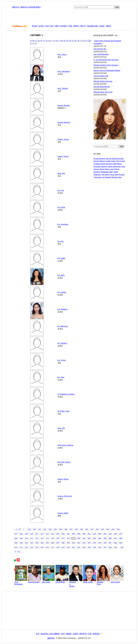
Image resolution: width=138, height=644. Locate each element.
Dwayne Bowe (35, 581)
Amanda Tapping (100, 166)
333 (50, 529)
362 (94, 534)
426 (100, 547)
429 (115, 547)
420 (68, 547)
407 (110, 543)
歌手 (52, 26)
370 (26, 538)
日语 (90, 634)
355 (58, 534)
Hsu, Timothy (63, 88)
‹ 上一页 (18, 529)
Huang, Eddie (63, 513)
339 (82, 529)
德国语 (69, 634)
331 (40, 529)
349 (26, 534)
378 (68, 538)
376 (58, 538)
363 (100, 534)
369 (21, 538)
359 (79, 534)
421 (73, 547)
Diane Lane (109, 169)
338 (76, 529)
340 (87, 529)
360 (84, 534)
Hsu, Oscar (62, 54)
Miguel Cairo (117, 177)
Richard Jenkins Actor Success (106, 65)
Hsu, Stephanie (64, 71)
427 (105, 547)
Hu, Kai (61, 241)
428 (110, 547)
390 (21, 543)
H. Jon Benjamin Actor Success (106, 60)
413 (32, 547)
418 (58, 547)
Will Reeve (118, 164)
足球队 (102, 26)
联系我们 (96, 634)
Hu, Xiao (61, 377)
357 (68, 534)
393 (37, 543)
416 (47, 547)
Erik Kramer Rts (100, 49)
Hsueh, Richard (64, 122)
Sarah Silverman (114, 166)
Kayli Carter (117, 581)
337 (71, 529)
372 (37, 538)
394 (42, 543)
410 (16, 547)
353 (47, 534)
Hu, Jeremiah (63, 224)
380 (79, 538)
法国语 (76, 634)
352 (42, 534)
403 (89, 543)
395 (47, 543)
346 (118, 529)
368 (16, 538)
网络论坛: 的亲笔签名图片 (31, 7)
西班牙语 (83, 634)
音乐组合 (64, 26)
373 (42, 538)
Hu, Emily (61, 207)
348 (21, 534)
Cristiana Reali (99, 164)
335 (61, 529)
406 (105, 543)
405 (100, 543)
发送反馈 (44, 634)
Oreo (123, 166)
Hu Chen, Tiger (64, 411)
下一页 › (18, 552)
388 (121, 538)
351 (37, 534)
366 (115, 534)
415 (42, 547)
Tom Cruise (120, 161)
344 (108, 529)
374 (47, 538)
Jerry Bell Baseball (101, 54)
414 (37, 547)
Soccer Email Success (115, 158)
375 (53, 538)
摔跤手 (109, 26)
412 (26, 547)
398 (63, 543)
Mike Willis (48, 581)
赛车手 (83, 26)
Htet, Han (61, 173)
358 (73, 534)
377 (63, 538)
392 (32, 543)
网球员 (76, 26)
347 (16, 534)
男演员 (34, 26)
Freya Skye (114, 175)
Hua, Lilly (61, 428)
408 (115, 543)
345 (113, 529)
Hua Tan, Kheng (64, 462)
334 (55, 529)
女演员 (41, 26)
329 (29, 529)
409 (121, 543)
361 (89, 534)
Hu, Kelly (61, 275)
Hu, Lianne (62, 292)
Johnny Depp (99, 169)
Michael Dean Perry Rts (103, 92)
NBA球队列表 (92, 26)
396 (53, 543)
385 (105, 538)
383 (94, 538)
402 (84, 543)
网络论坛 (16, 7)
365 (110, 534)
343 (102, 529)
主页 (37, 634)
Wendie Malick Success (103, 81)
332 (45, 529)
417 (53, 547)
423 (84, 547)
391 (26, 543)
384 (100, 538)
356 (63, 534)
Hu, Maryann (63, 326)
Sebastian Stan (107, 172)
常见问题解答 (54, 634)
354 (53, 534)
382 (89, 538)
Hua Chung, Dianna (65, 445)
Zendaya (109, 164)
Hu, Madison (63, 309)
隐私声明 (51, 638)
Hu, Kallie (61, 258)
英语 (63, 634)
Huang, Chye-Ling (65, 496)
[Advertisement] (69, 17)
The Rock (105, 175)
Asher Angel (90, 581)
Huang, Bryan (63, 479)
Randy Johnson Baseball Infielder (107, 70)
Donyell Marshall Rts (102, 87)
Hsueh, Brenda (64, 105)
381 (84, 538)
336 (66, 529)
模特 (57, 26)
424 (89, 547)
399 (68, 543)
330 (34, 529)
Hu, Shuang (62, 343)
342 (97, 529)
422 (79, 547)
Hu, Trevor (62, 360)
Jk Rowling (107, 177)
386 (110, 538)
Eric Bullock (62, 581)
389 (16, 543)
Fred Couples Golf (101, 76)
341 (92, 529)
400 (73, 543)
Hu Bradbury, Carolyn (66, 394)
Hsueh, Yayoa (63, 139)
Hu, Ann (61, 190)
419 (63, 547)
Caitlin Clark (111, 161)
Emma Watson (99, 161)
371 (32, 538)
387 (115, 538)
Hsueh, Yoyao (63, 156)
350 (32, 534)
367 (121, 534)
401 (79, 543)
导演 (47, 26)
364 (105, 534)
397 (58, 543)
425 (94, 547)
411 (21, 547)
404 (94, 543)
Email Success (99, 158)
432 (122, 547)
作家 (70, 26)
